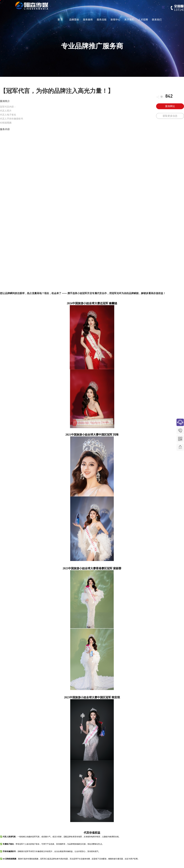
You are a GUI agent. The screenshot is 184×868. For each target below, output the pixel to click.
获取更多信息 (170, 117)
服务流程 (102, 20)
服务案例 (88, 20)
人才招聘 (143, 20)
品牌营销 (74, 20)
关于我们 (129, 20)
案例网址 (170, 106)
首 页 (60, 20)
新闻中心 (115, 20)
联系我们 (157, 20)
